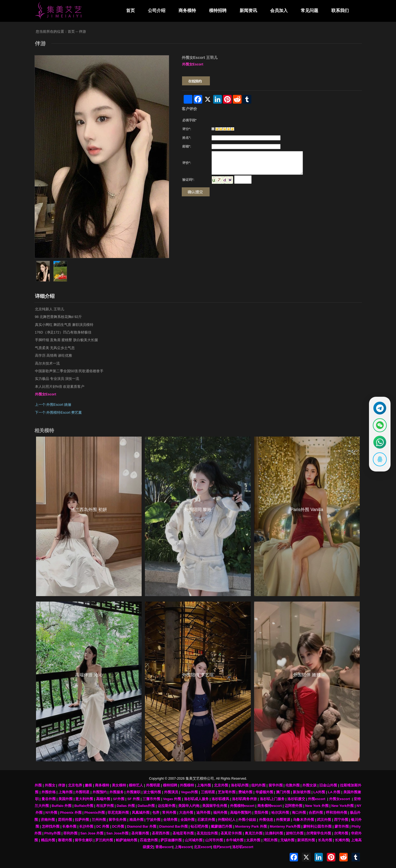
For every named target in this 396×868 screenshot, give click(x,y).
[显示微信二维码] (379, 425)
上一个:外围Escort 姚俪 (53, 405)
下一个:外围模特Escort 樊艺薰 (59, 413)
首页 (130, 10)
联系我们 (340, 10)
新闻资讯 (248, 10)
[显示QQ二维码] (379, 461)
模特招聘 (218, 10)
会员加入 (279, 10)
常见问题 (309, 10)
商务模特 (187, 10)
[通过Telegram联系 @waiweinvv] (379, 406)
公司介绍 (157, 10)
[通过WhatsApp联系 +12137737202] (379, 443)
